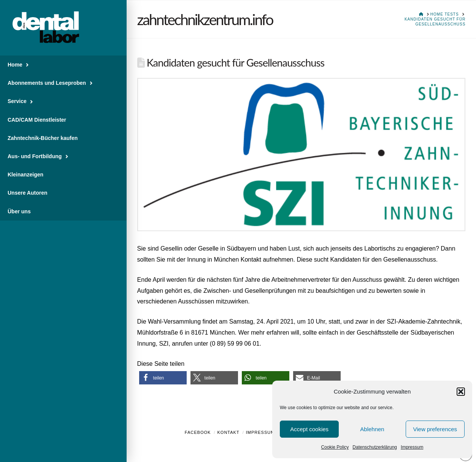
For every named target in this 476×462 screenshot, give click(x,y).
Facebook (198, 432)
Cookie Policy (335, 447)
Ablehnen (372, 429)
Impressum (412, 447)
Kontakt (228, 432)
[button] (461, 392)
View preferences (435, 429)
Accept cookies (309, 429)
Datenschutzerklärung (375, 447)
